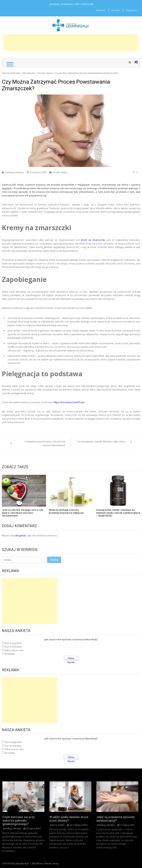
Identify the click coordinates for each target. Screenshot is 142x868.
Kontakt (116, 10)
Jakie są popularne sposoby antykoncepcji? (115, 819)
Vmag (55, 863)
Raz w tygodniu (13, 643)
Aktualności (29, 73)
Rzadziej (10, 654)
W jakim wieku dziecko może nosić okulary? (69, 819)
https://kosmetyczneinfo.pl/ (69, 402)
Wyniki (71, 662)
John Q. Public (57, 825)
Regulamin (132, 10)
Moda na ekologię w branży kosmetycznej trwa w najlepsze (66, 511)
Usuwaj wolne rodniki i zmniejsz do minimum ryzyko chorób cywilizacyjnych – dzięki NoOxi (118, 513)
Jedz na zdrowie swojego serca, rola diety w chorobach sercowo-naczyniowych (22, 513)
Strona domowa (11, 73)
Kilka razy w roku (14, 650)
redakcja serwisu (14, 172)
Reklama (101, 10)
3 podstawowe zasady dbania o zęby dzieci (101, 441)
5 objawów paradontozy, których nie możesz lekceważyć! (45, 443)
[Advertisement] (71, 43)
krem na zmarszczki (92, 240)
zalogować (20, 535)
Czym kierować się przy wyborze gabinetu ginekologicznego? (18, 821)
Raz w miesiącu (13, 647)
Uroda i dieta (45, 73)
